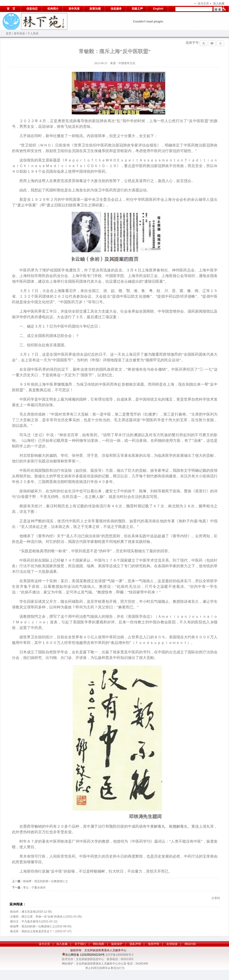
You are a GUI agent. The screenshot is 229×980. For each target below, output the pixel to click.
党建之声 (137, 9)
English (158, 9)
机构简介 (53, 9)
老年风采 (74, 9)
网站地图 (99, 944)
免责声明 (154, 944)
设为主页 (203, 4)
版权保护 (117, 944)
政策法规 (95, 9)
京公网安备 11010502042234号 (85, 955)
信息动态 (32, 9)
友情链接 (172, 944)
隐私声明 (135, 944)
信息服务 (116, 9)
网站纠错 (190, 944)
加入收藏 (219, 4)
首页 (9, 33)
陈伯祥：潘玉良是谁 (23, 912)
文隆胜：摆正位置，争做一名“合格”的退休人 (38, 917)
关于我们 (80, 944)
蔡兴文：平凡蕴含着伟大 (26, 921)
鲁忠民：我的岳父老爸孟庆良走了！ (33, 931)
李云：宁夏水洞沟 (34, 888)
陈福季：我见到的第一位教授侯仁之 (46, 881)
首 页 (11, 9)
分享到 (216, 898)
